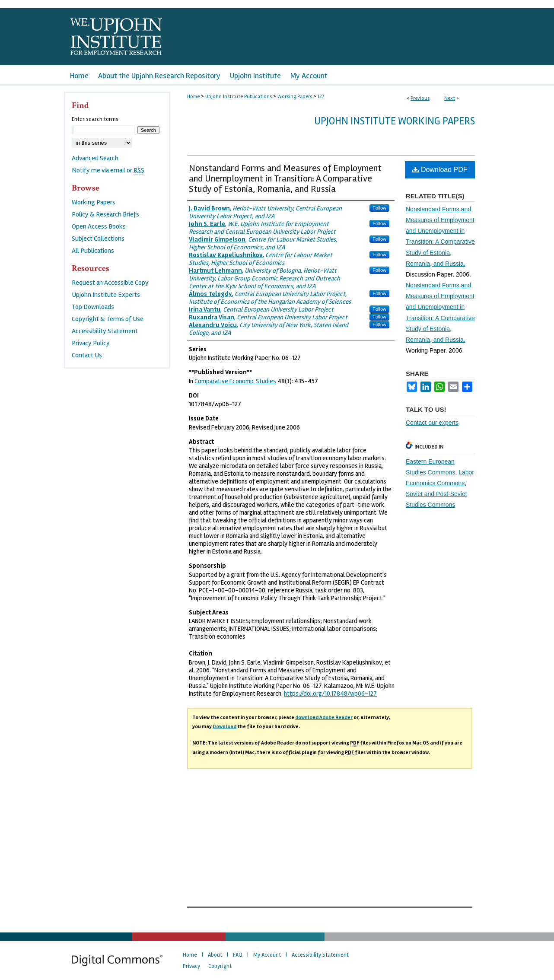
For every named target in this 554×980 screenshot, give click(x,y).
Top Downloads (93, 307)
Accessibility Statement (105, 331)
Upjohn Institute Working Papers (395, 121)
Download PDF (440, 170)
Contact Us (87, 355)
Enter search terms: (96, 119)
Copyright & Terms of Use (108, 319)
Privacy (191, 966)
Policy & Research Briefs (105, 214)
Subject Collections (98, 239)
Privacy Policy (91, 343)
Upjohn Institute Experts (106, 295)
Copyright (220, 966)
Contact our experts (432, 423)
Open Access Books (99, 226)
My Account (267, 955)
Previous (420, 98)
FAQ (238, 955)
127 (321, 97)
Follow (379, 208)
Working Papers (295, 97)
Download (224, 727)
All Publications (93, 251)
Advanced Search (95, 158)
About (215, 955)
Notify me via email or (108, 170)
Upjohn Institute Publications (239, 97)
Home (193, 97)
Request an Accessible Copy (110, 283)
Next (450, 98)
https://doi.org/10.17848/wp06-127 (330, 694)
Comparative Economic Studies (235, 381)
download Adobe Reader (324, 717)
